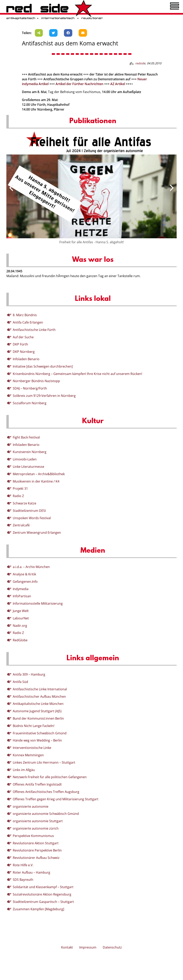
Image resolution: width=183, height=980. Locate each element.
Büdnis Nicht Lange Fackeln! (34, 726)
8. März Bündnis (25, 315)
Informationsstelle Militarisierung (38, 603)
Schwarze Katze (24, 503)
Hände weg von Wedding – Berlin (37, 740)
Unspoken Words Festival (32, 518)
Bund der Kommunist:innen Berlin (38, 718)
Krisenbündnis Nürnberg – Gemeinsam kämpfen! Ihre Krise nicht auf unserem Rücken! (77, 374)
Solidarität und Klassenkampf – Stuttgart (43, 887)
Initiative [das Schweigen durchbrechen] (43, 366)
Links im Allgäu (24, 770)
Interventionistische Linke (32, 748)
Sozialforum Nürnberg (30, 403)
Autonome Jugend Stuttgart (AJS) (37, 711)
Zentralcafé (21, 525)
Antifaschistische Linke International (40, 689)
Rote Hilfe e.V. (23, 865)
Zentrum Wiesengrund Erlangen (37, 533)
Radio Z (18, 496)
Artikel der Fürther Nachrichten (79, 84)
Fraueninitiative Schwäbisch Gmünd (40, 733)
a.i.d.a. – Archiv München (31, 567)
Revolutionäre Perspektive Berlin (37, 850)
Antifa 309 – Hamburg (29, 674)
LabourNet (21, 618)
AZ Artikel (118, 84)
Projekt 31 (20, 489)
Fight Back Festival (26, 437)
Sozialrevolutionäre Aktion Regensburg (42, 894)
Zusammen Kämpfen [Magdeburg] (38, 909)
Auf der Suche (23, 337)
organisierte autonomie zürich (36, 828)
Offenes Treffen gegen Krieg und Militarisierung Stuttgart (56, 799)
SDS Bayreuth (23, 880)
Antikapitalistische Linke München (38, 704)
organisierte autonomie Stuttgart (38, 821)
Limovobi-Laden (25, 459)
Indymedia (21, 589)
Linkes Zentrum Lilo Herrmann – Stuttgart (44, 762)
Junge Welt (21, 611)
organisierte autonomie (31, 806)
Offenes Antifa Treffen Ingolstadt (37, 784)
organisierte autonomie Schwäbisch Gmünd (46, 814)
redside (140, 63)
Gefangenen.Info (25, 582)
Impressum (88, 947)
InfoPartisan (22, 596)
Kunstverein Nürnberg (30, 452)
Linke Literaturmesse (28, 467)
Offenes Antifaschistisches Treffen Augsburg (46, 792)
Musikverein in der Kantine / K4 (36, 481)
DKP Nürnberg (24, 352)
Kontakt (67, 947)
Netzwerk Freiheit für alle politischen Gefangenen (50, 777)
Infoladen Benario (26, 359)
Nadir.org (20, 626)
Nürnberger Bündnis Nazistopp (36, 381)
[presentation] (11, 188)
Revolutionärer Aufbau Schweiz (36, 858)
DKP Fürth (20, 344)
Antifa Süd (20, 682)
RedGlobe (20, 640)
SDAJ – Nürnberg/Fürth (30, 388)
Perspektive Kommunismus (33, 836)
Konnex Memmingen (28, 755)
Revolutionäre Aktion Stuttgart (36, 843)
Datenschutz (112, 947)
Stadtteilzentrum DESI (29, 511)
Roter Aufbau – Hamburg (31, 872)
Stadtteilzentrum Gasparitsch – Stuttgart (43, 902)
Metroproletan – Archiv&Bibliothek (39, 474)
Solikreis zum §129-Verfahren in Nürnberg (44, 396)
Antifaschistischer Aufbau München (39, 696)
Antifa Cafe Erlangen (28, 322)
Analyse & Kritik (24, 574)
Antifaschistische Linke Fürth (34, 330)
